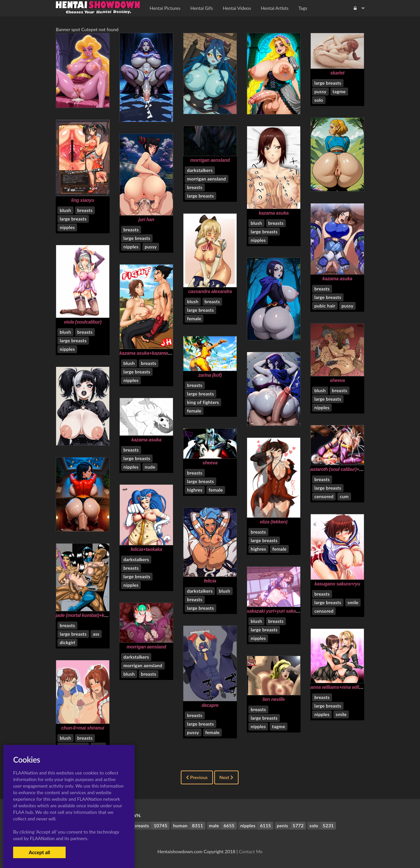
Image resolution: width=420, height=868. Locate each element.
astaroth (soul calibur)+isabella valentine (353, 469)
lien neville (274, 699)
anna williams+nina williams (340, 687)
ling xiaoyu (83, 200)
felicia (210, 581)
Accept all (39, 852)
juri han (146, 220)
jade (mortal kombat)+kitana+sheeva (94, 615)
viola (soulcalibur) (83, 322)
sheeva (337, 380)
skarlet (337, 73)
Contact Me (251, 851)
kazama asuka (274, 213)
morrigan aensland (210, 160)
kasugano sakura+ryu (337, 584)
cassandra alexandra (210, 291)
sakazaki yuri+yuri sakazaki (275, 611)
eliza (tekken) (274, 522)
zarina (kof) (210, 375)
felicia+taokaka (146, 549)
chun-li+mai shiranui (83, 728)
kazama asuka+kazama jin (147, 353)
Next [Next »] (227, 777)
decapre (210, 705)
